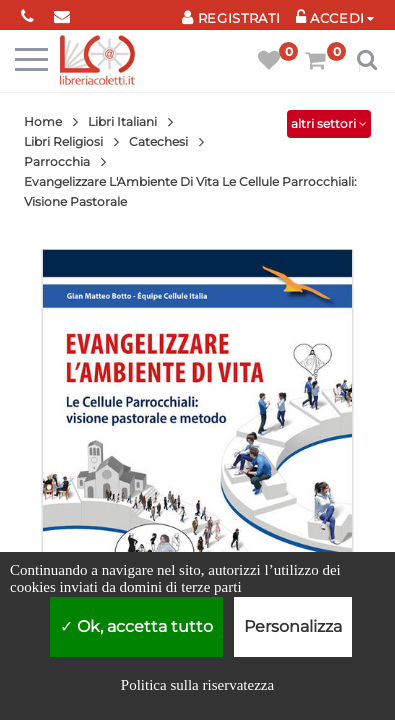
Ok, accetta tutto (136, 626)
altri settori (329, 123)
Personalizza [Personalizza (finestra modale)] (293, 626)
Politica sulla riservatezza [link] (197, 685)
